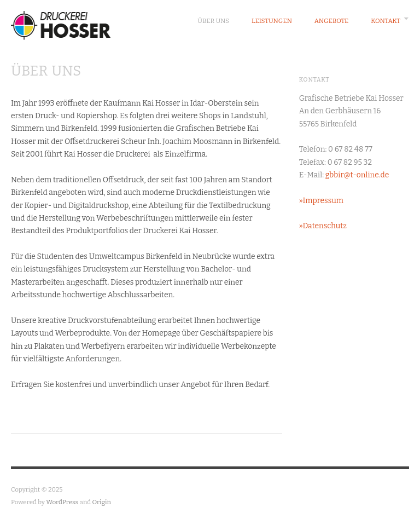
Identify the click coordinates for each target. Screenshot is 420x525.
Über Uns (213, 21)
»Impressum (321, 201)
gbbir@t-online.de (357, 175)
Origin (102, 502)
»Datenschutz (323, 226)
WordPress (62, 502)
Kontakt (386, 21)
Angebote (332, 21)
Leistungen (272, 21)
